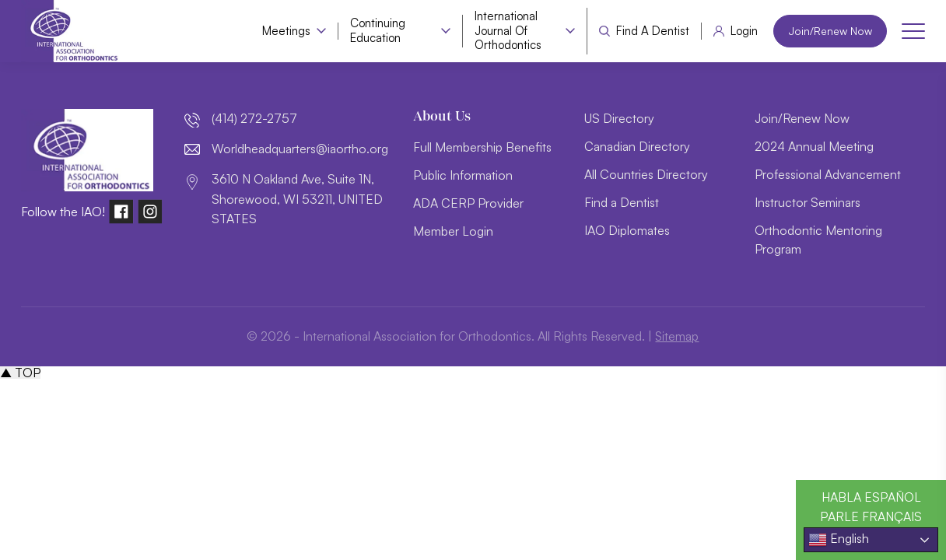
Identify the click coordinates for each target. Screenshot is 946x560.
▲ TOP (20, 373)
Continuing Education (374, 31)
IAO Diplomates (627, 230)
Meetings (282, 31)
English (839, 540)
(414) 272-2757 (254, 118)
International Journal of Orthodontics (504, 31)
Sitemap (677, 336)
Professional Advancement (828, 174)
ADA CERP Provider (468, 203)
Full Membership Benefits (482, 147)
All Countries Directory (646, 174)
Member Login (453, 231)
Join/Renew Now (828, 31)
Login (740, 31)
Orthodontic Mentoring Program (818, 240)
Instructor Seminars (808, 202)
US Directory (619, 118)
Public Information (463, 175)
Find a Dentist (649, 31)
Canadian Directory (637, 146)
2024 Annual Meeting (814, 146)
